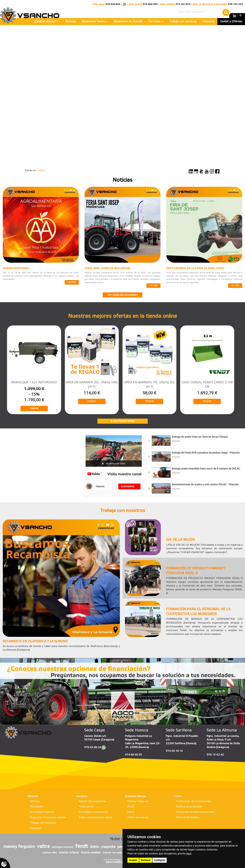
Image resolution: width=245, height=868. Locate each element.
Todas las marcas (138, 817)
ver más (72, 282)
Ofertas (35, 801)
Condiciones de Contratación (194, 801)
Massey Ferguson (138, 801)
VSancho (33, 796)
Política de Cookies (188, 817)
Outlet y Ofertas (231, 22)
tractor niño (50, 853)
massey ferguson (19, 847)
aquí (189, 853)
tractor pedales (91, 853)
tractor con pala (112, 853)
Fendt (131, 807)
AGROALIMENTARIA (16, 268)
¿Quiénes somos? (47, 22)
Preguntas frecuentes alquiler (48, 817)
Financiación (86, 807)
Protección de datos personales (195, 812)
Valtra (131, 812)
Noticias (71, 22)
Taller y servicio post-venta (95, 817)
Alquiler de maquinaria (92, 801)
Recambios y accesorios (93, 812)
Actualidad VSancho (42, 812)
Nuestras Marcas (136, 796)
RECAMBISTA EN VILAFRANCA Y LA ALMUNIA (35, 641)
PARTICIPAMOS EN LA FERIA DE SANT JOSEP (195, 268)
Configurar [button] (160, 860)
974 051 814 (183, 4)
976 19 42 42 (215, 755)
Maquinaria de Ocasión (128, 22)
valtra (43, 847)
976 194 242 (235, 4)
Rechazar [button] (146, 860)
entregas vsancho (62, 847)
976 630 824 (113, 4)
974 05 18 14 (174, 751)
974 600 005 (150, 4)
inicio (42, 170)
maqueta (108, 847)
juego (122, 847)
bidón (94, 847)
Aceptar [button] (133, 860)
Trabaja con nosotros (183, 22)
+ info (177, 796)
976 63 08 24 (93, 747)
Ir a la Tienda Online (123, 421)
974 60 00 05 (133, 755)
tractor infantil (69, 853)
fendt (82, 847)
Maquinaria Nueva (95, 22)
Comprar (34, 408)
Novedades (37, 807)
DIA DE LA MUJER (180, 540)
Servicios (156, 22)
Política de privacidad (189, 807)
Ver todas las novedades (122, 295)
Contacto (208, 22)
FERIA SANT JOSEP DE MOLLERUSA (107, 268)
